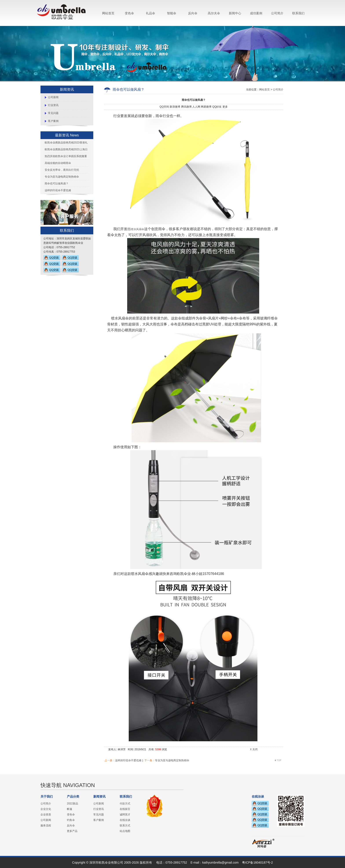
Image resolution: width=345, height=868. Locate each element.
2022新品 (72, 804)
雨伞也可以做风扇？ (57, 184)
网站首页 (108, 13)
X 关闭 (254, 749)
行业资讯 (53, 105)
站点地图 (125, 831)
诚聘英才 (125, 815)
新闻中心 (235, 13)
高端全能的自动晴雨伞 (58, 163)
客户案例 (53, 121)
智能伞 (172, 13)
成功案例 (256, 13)
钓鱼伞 (71, 820)
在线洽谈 (125, 820)
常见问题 (53, 113)
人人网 (196, 107)
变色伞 (129, 13)
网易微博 (206, 107)
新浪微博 (175, 107)
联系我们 (298, 13)
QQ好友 (217, 107)
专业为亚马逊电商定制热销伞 (62, 177)
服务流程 (46, 826)
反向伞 (193, 13)
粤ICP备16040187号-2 (257, 862)
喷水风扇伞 (138, 229)
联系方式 (125, 826)
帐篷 (70, 809)
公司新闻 (53, 97)
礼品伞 (150, 13)
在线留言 (125, 809)
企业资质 (46, 815)
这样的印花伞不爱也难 (58, 190)
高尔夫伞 (214, 13)
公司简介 (277, 13)
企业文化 (46, 809)
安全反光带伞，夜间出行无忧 (62, 170)
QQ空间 (164, 107)
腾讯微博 (186, 107)
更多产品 (72, 831)
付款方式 (125, 804)
